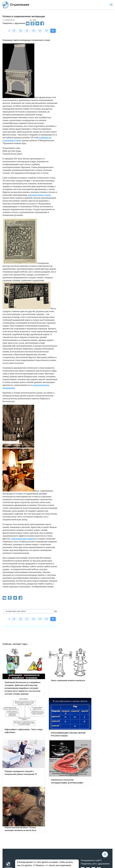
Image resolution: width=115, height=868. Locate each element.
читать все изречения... (61, 865)
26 (21, 31)
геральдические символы (23, 539)
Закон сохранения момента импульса (68, 680)
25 (14, 31)
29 (40, 31)
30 (46, 31)
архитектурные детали (39, 195)
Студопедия (16, 5)
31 (53, 31)
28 (33, 31)
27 (27, 31)
